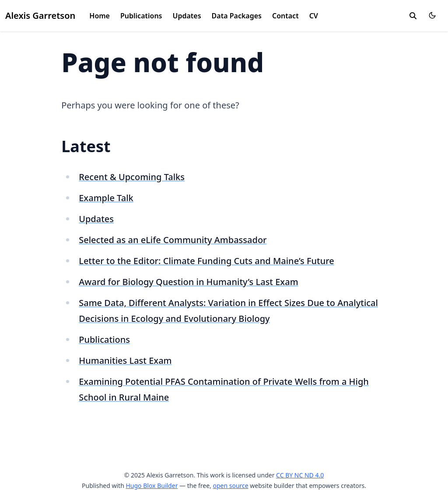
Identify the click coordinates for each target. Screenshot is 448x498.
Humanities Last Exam (125, 360)
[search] (413, 16)
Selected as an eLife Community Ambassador (173, 240)
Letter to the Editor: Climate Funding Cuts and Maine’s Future (206, 261)
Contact (285, 16)
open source (230, 486)
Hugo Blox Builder (152, 486)
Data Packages (237, 16)
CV (314, 16)
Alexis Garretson (40, 16)
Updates (187, 16)
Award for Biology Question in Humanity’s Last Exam (188, 282)
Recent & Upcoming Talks (132, 177)
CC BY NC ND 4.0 (300, 475)
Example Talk (106, 198)
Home (100, 16)
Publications (141, 16)
